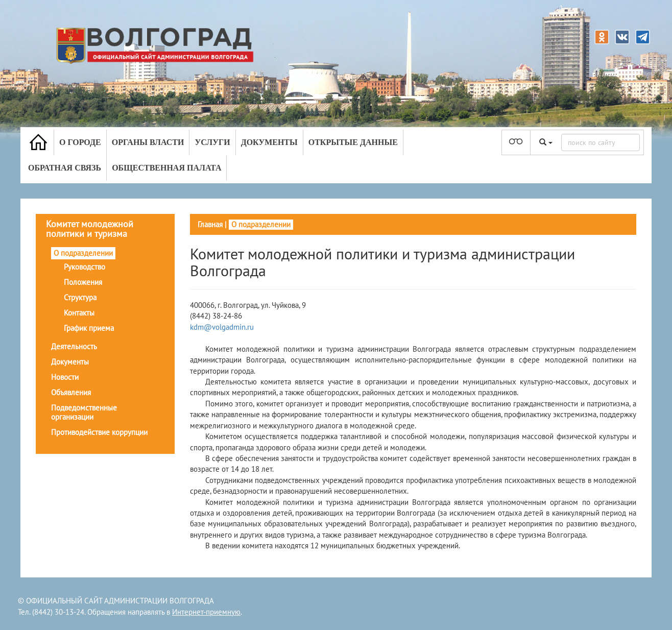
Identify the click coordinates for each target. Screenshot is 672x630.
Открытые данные (353, 142)
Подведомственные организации (84, 412)
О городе (80, 142)
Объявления (71, 392)
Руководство (85, 267)
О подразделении (83, 253)
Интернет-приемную (206, 612)
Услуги (212, 142)
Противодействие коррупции (99, 432)
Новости (65, 377)
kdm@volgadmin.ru (222, 327)
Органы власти (148, 142)
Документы (269, 142)
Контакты (79, 313)
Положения (83, 282)
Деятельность (74, 346)
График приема (89, 328)
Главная (210, 224)
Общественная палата (166, 168)
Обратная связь (65, 168)
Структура (80, 297)
